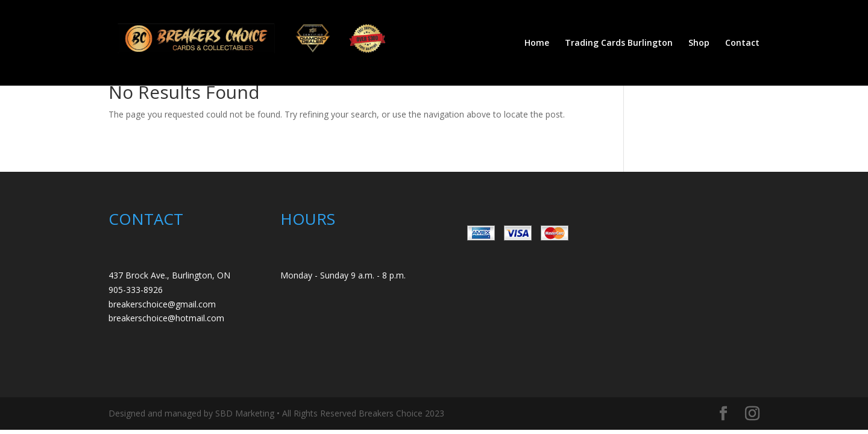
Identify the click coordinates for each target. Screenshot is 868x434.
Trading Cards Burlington (619, 43)
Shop (699, 43)
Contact (742, 43)
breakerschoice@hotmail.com (166, 318)
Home (537, 43)
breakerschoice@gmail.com (162, 304)
